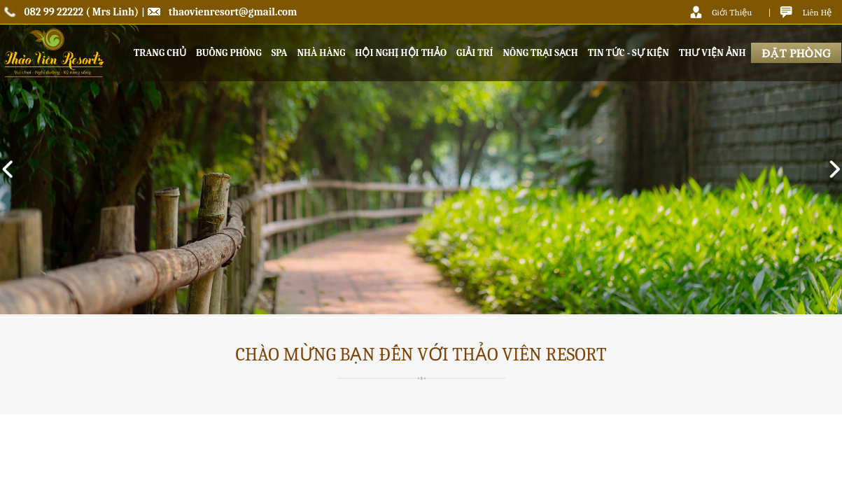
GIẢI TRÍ (475, 53)
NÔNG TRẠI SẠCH (540, 53)
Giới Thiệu (732, 12)
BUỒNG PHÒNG (229, 53)
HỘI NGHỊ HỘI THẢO (401, 53)
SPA (280, 53)
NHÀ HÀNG (321, 53)
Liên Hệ (817, 12)
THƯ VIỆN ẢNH (713, 53)
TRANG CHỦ (160, 53)
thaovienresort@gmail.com (233, 12)
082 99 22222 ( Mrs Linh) (82, 12)
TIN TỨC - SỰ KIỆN (629, 53)
